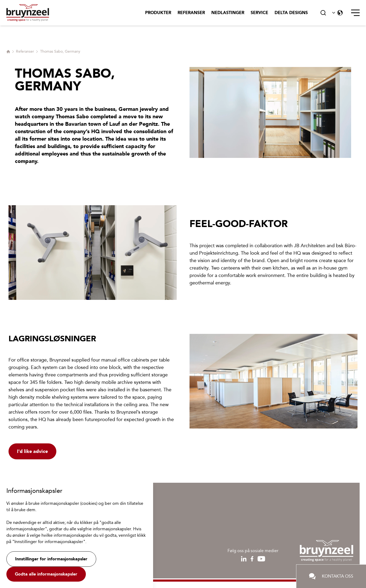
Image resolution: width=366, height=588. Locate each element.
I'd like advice (32, 451)
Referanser (191, 13)
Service (259, 13)
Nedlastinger (228, 13)
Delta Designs (291, 13)
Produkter (158, 13)
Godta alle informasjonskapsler (46, 574)
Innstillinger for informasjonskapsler (51, 559)
